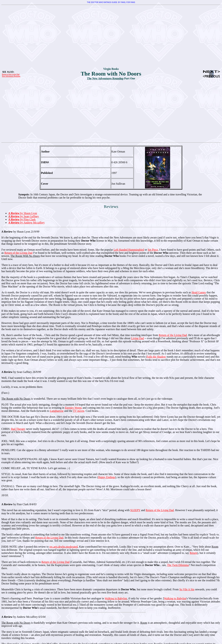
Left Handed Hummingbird (129, 250)
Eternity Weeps (74, 408)
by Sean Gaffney (24, 216)
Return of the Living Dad (11, 74)
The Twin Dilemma (178, 565)
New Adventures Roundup (11, 76)
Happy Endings (107, 477)
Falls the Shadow (156, 357)
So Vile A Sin (187, 589)
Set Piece (153, 250)
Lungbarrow (57, 411)
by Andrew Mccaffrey (26, 223)
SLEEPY (135, 510)
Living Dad (137, 338)
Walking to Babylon (116, 598)
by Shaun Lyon (23, 213)
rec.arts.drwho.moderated (64, 547)
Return (194, 553)
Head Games (199, 292)
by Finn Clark (22, 219)
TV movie (79, 411)
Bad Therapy (18, 429)
